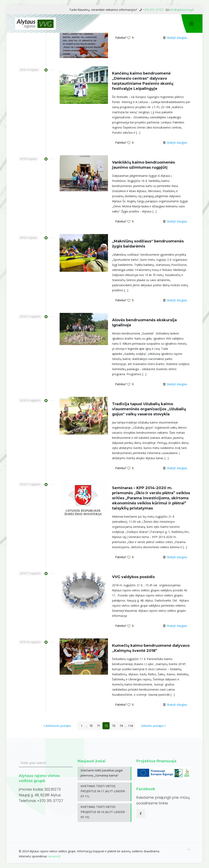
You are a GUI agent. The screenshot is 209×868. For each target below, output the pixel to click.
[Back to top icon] (189, 849)
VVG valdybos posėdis (133, 577)
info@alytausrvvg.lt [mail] (181, 10)
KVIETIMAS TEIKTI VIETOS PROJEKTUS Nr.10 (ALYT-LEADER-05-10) (103, 812)
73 (114, 726)
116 (131, 726)
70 (91, 726)
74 (121, 726)
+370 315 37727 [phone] (153, 10)
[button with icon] (141, 814)
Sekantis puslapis (154, 726)
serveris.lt (54, 856)
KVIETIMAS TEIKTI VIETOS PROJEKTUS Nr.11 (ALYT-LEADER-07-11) (103, 791)
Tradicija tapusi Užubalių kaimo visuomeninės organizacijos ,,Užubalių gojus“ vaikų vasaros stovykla (149, 409)
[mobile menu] (191, 23)
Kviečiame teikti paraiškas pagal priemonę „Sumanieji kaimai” (102, 773)
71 (99, 726)
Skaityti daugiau (177, 38)
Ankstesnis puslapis (57, 726)
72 (106, 726)
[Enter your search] (46, 763)
